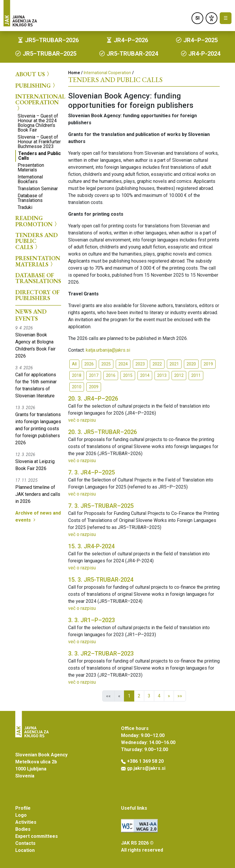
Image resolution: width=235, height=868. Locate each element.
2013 (162, 375)
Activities (26, 822)
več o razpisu (82, 420)
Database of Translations (30, 198)
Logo (21, 815)
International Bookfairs (30, 179)
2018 (77, 375)
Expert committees (37, 836)
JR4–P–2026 (93, 399)
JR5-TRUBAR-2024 (101, 580)
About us (33, 74)
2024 (123, 364)
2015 (128, 375)
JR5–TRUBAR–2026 (103, 432)
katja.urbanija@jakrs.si (108, 350)
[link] (211, 18)
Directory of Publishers (37, 295)
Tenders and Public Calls (40, 156)
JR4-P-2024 (91, 546)
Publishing (36, 85)
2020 (191, 364)
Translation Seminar (38, 189)
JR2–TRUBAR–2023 (101, 653)
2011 (196, 375)
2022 (157, 364)
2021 (174, 364)
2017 (94, 375)
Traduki (25, 207)
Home (74, 73)
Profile (23, 808)
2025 (106, 364)
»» (180, 696)
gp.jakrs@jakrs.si (146, 768)
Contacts (25, 843)
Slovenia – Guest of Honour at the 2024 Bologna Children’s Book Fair (38, 123)
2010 (77, 387)
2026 (89, 364)
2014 (145, 375)
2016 (111, 375)
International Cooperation (38, 102)
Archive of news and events (38, 516)
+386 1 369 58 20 (145, 761)
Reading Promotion (37, 221)
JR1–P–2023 (92, 620)
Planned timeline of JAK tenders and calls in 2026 (38, 494)
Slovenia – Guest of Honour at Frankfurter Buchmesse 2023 (39, 142)
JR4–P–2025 (92, 472)
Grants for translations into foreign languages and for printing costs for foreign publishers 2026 (38, 429)
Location (25, 850)
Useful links (134, 808)
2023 (140, 364)
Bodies (23, 829)
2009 (94, 387)
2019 (208, 364)
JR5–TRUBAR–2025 (101, 506)
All (74, 364)
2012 (179, 375)
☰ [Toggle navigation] (226, 18)
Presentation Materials (31, 167)
